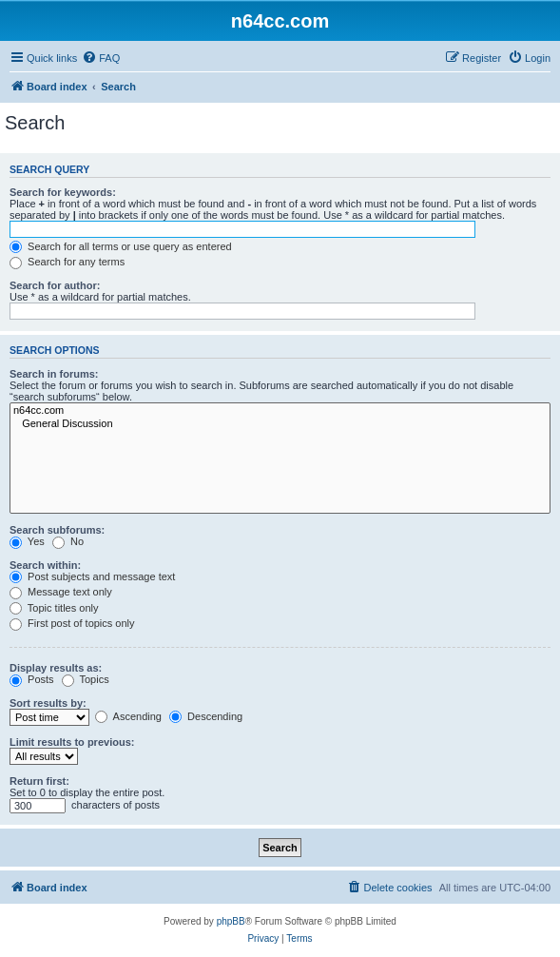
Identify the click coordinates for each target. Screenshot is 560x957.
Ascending (128, 716)
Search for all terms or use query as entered (121, 246)
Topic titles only (54, 608)
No (68, 541)
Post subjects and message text (92, 576)
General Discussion (280, 424)
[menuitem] (101, 58)
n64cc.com (280, 411)
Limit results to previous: (72, 742)
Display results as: (56, 668)
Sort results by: (48, 703)
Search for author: (55, 285)
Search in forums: (54, 374)
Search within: (45, 565)
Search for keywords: (63, 192)
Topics (86, 679)
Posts (32, 679)
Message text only (61, 592)
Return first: (39, 781)
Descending (206, 716)
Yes (27, 541)
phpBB (231, 921)
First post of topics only (72, 623)
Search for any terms (67, 262)
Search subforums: (57, 530)
